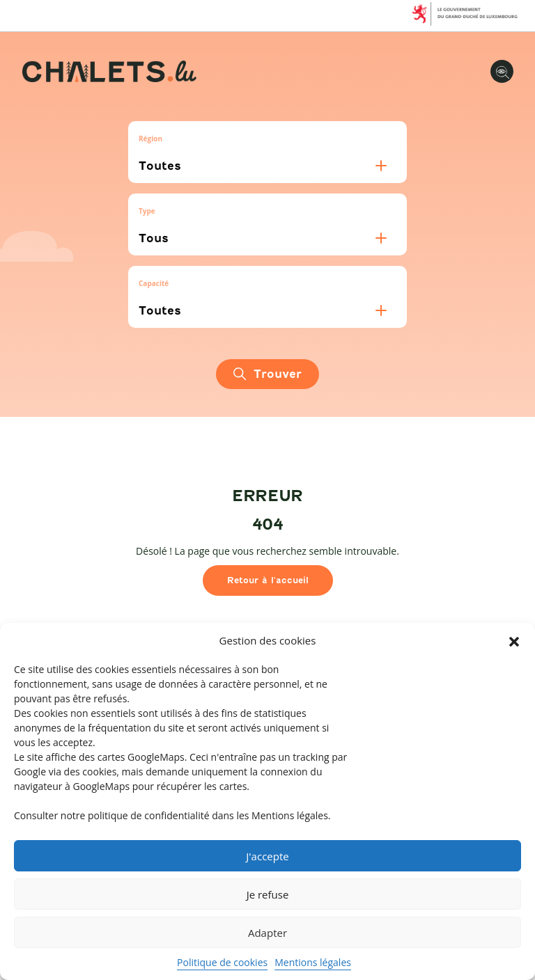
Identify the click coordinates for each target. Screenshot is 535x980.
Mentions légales (313, 962)
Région (150, 139)
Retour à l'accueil (268, 580)
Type (147, 211)
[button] (514, 641)
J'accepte (267, 856)
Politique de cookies (222, 962)
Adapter (267, 933)
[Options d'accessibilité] (502, 71)
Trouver (267, 374)
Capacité (154, 283)
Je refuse (268, 894)
